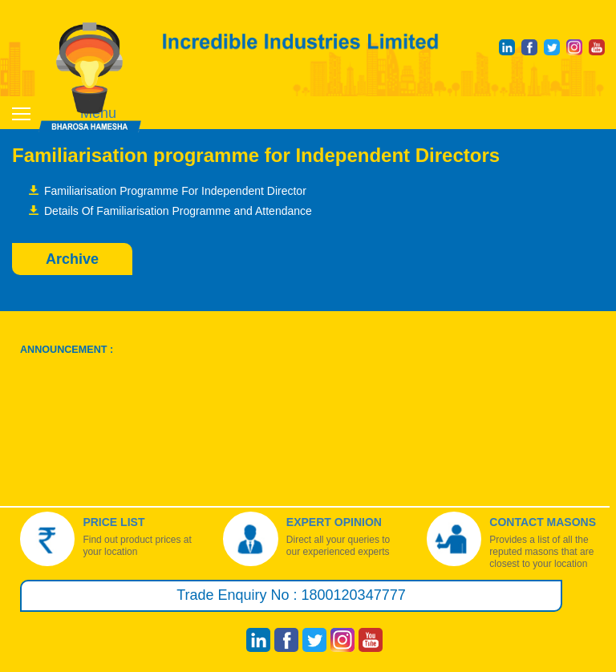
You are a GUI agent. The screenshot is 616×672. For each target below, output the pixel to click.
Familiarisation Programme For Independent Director (175, 191)
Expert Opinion (334, 522)
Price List (113, 522)
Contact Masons (543, 522)
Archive (72, 259)
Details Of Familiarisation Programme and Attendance (178, 211)
